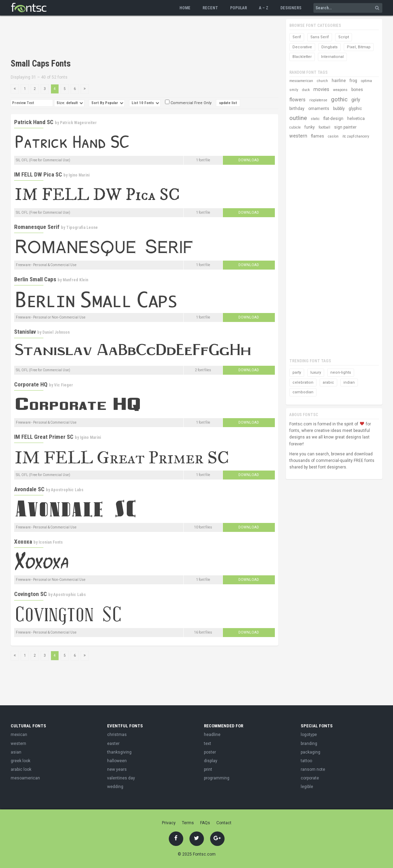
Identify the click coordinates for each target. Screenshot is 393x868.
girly (356, 100)
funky (310, 127)
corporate (310, 778)
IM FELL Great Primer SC (44, 437)
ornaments (319, 109)
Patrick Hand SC (34, 122)
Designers (291, 8)
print (208, 769)
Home (185, 8)
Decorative (302, 47)
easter (113, 744)
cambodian (303, 392)
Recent (210, 8)
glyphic (355, 109)
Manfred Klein (75, 280)
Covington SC (30, 594)
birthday (297, 109)
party (297, 372)
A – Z (264, 8)
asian (16, 752)
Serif (297, 37)
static (315, 119)
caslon (333, 136)
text (208, 744)
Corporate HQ (31, 384)
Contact (224, 823)
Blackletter (302, 57)
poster (210, 752)
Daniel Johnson (56, 332)
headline (212, 735)
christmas (117, 735)
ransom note (313, 769)
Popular (239, 8)
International (332, 57)
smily (294, 90)
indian (349, 382)
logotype (309, 735)
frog (353, 81)
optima (366, 81)
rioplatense (318, 100)
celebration (303, 382)
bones (357, 90)
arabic (328, 382)
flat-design (333, 119)
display (211, 761)
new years (117, 769)
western (298, 136)
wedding (115, 787)
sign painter (345, 127)
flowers (297, 100)
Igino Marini (79, 175)
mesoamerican (301, 81)
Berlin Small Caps (35, 279)
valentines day (121, 778)
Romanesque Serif (37, 227)
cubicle (295, 127)
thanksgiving (119, 752)
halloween (117, 761)
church (322, 81)
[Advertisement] (136, 38)
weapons (340, 90)
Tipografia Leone (82, 228)
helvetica (356, 119)
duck (306, 90)
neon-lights (341, 372)
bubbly (339, 109)
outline (298, 118)
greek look (20, 761)
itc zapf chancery (356, 136)
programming (217, 778)
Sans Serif (320, 37)
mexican (19, 735)
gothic (339, 99)
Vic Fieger (64, 385)
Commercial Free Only (188, 103)
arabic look (21, 769)
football (324, 127)
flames (318, 136)
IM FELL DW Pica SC (38, 174)
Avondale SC (29, 489)
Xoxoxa (23, 542)
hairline (339, 81)
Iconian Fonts (51, 542)
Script (344, 37)
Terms (188, 823)
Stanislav (25, 332)
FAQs (205, 823)
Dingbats (329, 47)
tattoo (306, 761)
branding (309, 744)
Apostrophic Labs (67, 490)
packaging (311, 752)
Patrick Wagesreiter (78, 123)
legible (307, 787)
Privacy (169, 823)
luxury (316, 372)
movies (321, 89)
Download (249, 160)
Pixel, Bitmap (359, 47)
